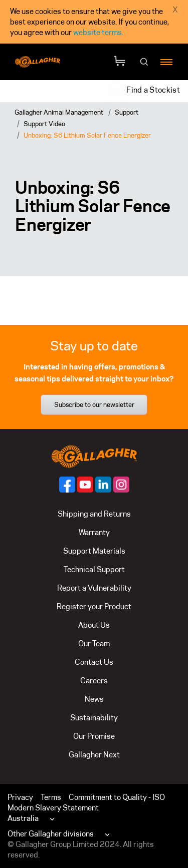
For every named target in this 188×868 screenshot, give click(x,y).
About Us (94, 625)
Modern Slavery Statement (53, 808)
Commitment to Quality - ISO (117, 797)
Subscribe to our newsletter (94, 404)
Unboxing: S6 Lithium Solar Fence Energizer (87, 135)
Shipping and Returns (94, 514)
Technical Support (94, 569)
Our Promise (94, 736)
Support (127, 112)
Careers (94, 681)
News (94, 699)
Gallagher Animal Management (59, 112)
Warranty (94, 532)
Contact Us (94, 662)
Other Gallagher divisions (51, 834)
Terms (51, 797)
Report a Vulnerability (94, 588)
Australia (23, 818)
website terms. (98, 32)
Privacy (20, 797)
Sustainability (94, 718)
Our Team (94, 643)
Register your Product (94, 606)
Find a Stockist (153, 90)
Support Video (44, 124)
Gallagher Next (94, 755)
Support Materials (94, 551)
